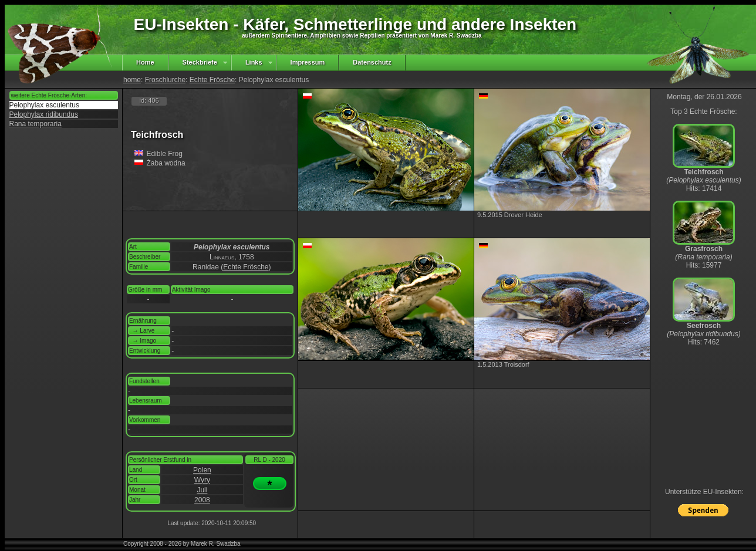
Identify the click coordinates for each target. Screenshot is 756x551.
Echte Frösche (212, 80)
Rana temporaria (36, 124)
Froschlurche (165, 80)
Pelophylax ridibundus (44, 114)
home (132, 80)
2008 (202, 500)
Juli (202, 490)
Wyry (202, 480)
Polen (202, 470)
